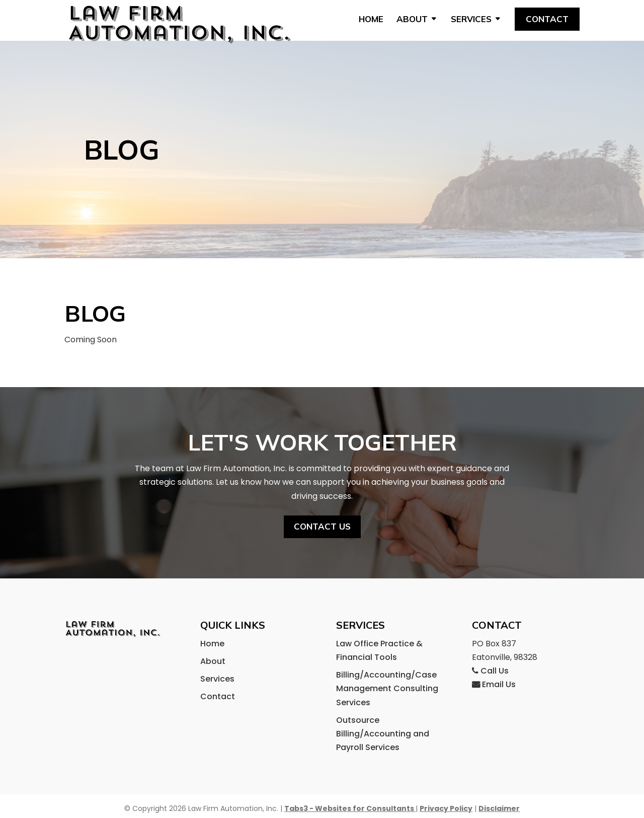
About (412, 20)
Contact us (322, 509)
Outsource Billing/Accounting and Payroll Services (383, 734)
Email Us (494, 684)
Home (371, 20)
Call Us (490, 671)
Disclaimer (499, 808)
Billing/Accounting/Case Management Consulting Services (387, 688)
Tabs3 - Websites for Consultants (350, 808)
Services (471, 20)
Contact (547, 19)
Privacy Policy (446, 808)
